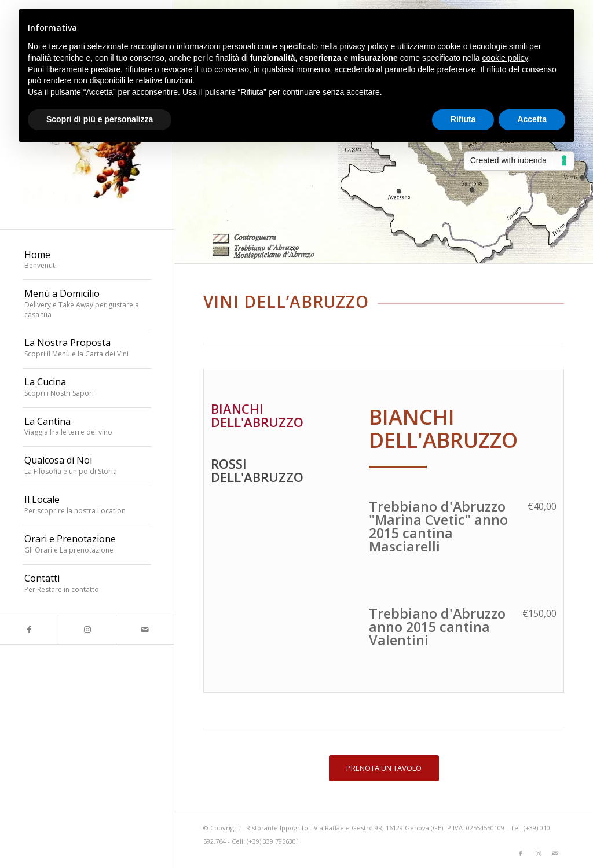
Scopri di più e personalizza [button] (100, 119)
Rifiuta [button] (463, 119)
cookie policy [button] (505, 58)
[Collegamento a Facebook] (29, 630)
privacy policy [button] (364, 46)
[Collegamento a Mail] (145, 630)
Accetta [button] (532, 119)
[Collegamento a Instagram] (87, 630)
